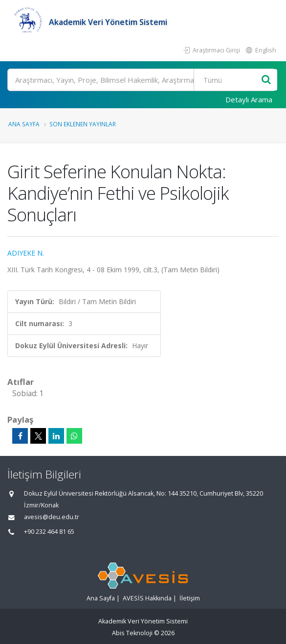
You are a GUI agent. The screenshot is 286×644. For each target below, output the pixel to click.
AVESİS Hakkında (147, 598)
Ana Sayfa (24, 124)
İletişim (190, 598)
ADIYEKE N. (26, 253)
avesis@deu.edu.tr (52, 517)
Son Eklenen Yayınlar (83, 124)
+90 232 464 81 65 (49, 532)
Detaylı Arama (249, 99)
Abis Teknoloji (132, 633)
